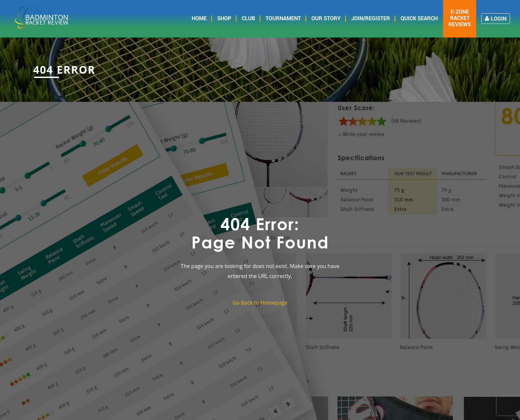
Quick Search (419, 18)
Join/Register (371, 18)
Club (248, 18)
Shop (224, 18)
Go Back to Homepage (260, 303)
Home (199, 18)
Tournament (283, 18)
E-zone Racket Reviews (460, 18)
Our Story (326, 18)
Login (496, 18)
